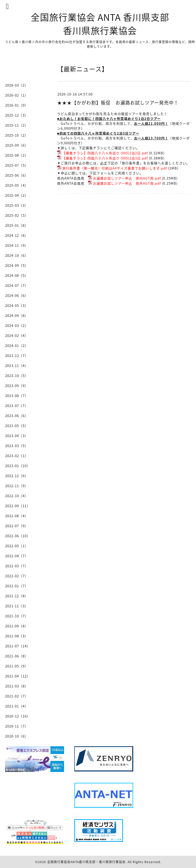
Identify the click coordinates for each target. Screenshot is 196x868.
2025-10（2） (17, 135)
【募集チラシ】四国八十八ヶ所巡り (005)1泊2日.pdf (105, 153)
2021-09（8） (17, 626)
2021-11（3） (17, 606)
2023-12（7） (17, 356)
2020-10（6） (17, 736)
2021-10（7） (17, 616)
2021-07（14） (18, 646)
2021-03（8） (17, 686)
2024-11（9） (17, 245)
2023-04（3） (17, 436)
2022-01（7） (17, 586)
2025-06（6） (17, 175)
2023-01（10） (18, 466)
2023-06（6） (17, 416)
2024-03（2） (17, 325)
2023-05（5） (17, 426)
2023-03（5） (17, 446)
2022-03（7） (17, 566)
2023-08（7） (17, 396)
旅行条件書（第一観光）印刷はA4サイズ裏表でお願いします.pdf (115, 168)
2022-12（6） (17, 476)
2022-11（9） (17, 486)
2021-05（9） (17, 666)
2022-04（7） (17, 556)
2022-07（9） (17, 526)
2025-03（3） (17, 205)
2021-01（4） (17, 706)
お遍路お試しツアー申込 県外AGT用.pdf (127, 183)
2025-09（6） (17, 145)
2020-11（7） (17, 726)
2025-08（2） (17, 155)
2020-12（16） (18, 716)
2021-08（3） (17, 636)
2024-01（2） (17, 346)
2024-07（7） (17, 285)
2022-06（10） (18, 536)
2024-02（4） (17, 336)
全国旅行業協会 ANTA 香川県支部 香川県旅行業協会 (100, 24)
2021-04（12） (18, 676)
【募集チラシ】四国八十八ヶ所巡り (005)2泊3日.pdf (105, 158)
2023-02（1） (17, 456)
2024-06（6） (17, 295)
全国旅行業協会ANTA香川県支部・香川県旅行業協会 (86, 862)
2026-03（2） (17, 85)
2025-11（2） (17, 125)
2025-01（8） (17, 225)
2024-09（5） (17, 265)
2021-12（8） (17, 596)
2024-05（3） (17, 305)
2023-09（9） (17, 386)
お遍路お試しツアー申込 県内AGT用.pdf (127, 178)
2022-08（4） (17, 516)
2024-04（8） (17, 315)
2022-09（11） (18, 506)
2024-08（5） (17, 275)
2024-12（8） (17, 235)
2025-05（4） (17, 185)
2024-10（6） (17, 255)
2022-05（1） (17, 546)
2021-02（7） (17, 696)
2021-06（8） (17, 656)
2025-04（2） (17, 195)
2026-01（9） (17, 105)
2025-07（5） (17, 165)
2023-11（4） (17, 366)
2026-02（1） (17, 95)
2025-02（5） (17, 215)
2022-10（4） (17, 496)
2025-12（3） (17, 115)
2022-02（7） (17, 576)
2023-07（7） (17, 406)
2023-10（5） (17, 376)
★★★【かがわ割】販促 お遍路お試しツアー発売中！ (118, 103)
